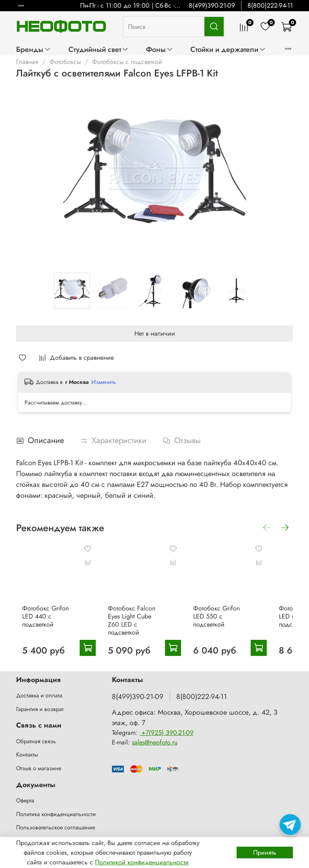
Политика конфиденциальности (56, 808)
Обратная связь (36, 736)
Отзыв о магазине (39, 763)
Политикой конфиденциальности (142, 862)
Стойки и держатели (228, 49)
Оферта (25, 795)
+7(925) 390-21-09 (167, 727)
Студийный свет (99, 49)
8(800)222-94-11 (270, 5)
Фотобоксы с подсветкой (127, 62)
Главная (27, 62)
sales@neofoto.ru (155, 737)
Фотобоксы (65, 62)
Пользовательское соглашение (56, 822)
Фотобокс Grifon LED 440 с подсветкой (56, 611)
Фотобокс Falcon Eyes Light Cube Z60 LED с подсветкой (136, 615)
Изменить (104, 382)
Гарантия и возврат (40, 704)
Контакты (27, 749)
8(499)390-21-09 (212, 5)
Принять (265, 853)
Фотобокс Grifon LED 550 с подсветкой (216, 611)
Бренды (34, 49)
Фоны (160, 49)
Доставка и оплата (39, 690)
